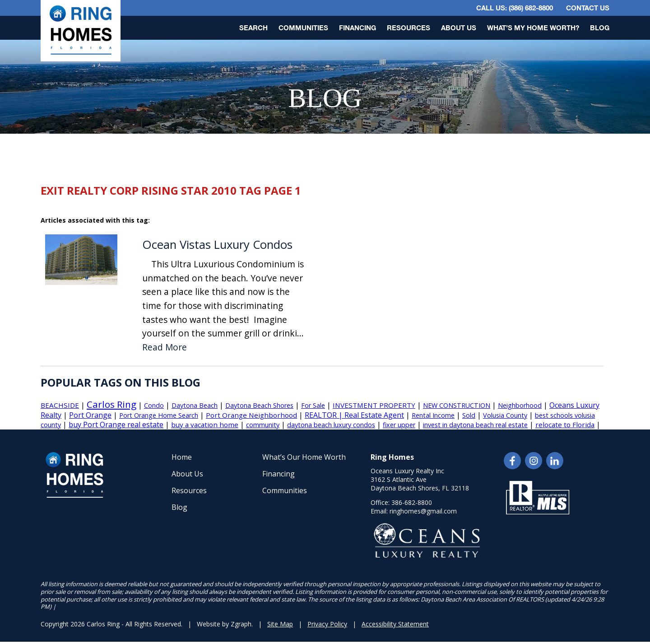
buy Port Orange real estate (116, 425)
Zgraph (241, 624)
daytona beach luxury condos (331, 425)
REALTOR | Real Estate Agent (354, 415)
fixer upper (399, 425)
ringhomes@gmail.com (423, 511)
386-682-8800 (412, 502)
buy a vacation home (205, 425)
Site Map (280, 624)
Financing (357, 28)
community (263, 425)
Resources (409, 28)
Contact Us (588, 8)
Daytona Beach (195, 405)
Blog (600, 28)
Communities (303, 28)
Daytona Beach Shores (259, 405)
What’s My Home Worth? (533, 28)
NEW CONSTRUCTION (457, 405)
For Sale (313, 405)
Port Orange (90, 415)
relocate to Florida (565, 425)
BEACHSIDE (60, 405)
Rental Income (433, 415)
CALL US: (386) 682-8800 (515, 8)
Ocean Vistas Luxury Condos (217, 245)
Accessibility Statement (395, 624)
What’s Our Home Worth (304, 457)
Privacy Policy (327, 624)
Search (253, 28)
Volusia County (505, 415)
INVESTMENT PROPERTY (374, 405)
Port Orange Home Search (159, 415)
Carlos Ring (111, 404)
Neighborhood (520, 405)
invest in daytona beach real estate (475, 425)
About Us (459, 28)
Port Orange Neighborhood (251, 415)
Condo (154, 405)
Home (182, 457)
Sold (469, 415)
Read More (165, 348)
